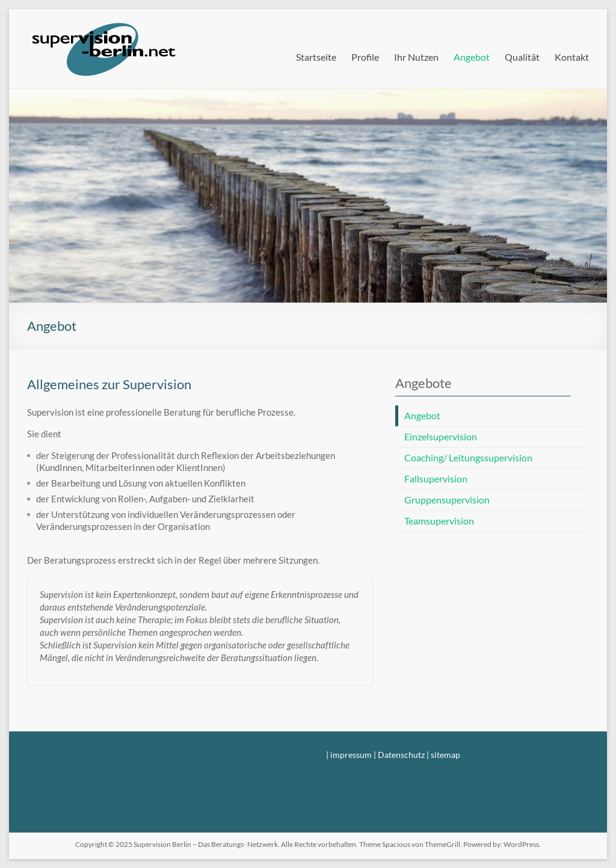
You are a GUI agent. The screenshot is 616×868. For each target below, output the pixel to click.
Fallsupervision (436, 479)
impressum (351, 755)
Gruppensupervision (447, 500)
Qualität (522, 57)
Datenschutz (401, 755)
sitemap (445, 755)
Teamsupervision (439, 521)
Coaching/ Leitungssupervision (468, 457)
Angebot (472, 57)
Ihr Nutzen (416, 57)
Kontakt (572, 57)
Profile (365, 57)
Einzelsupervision (441, 436)
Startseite (316, 57)
